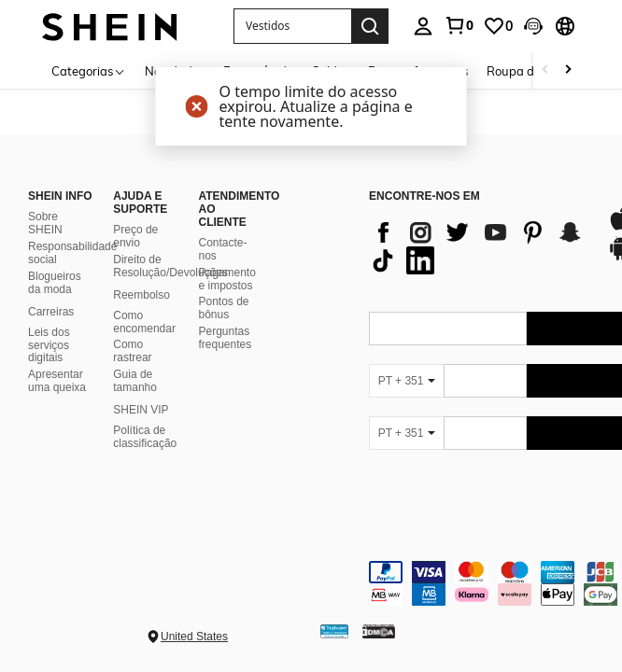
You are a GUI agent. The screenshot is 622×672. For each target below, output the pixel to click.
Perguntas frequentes (226, 338)
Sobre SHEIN (45, 223)
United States (194, 637)
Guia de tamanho (135, 381)
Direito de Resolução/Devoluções (170, 266)
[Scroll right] (568, 70)
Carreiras (51, 312)
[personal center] (423, 26)
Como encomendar (144, 322)
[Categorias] (89, 70)
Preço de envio (135, 236)
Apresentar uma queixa (57, 381)
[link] (459, 25)
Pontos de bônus (224, 308)
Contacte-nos (223, 249)
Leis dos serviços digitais (49, 345)
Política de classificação (145, 437)
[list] (479, 246)
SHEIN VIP (141, 410)
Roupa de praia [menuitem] (530, 71)
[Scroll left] (545, 70)
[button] (533, 26)
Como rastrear (132, 351)
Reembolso (141, 295)
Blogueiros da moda (55, 283)
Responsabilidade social (72, 253)
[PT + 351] (406, 381)
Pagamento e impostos (227, 279)
